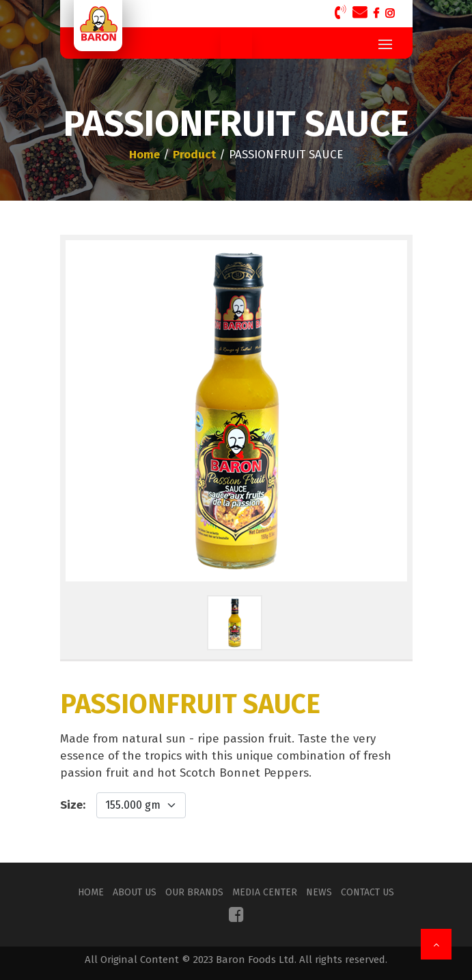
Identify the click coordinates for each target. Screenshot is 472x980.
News (319, 892)
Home (91, 892)
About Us (135, 892)
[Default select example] (141, 805)
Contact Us (367, 892)
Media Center (265, 892)
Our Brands (194, 892)
